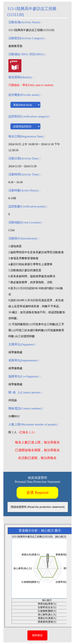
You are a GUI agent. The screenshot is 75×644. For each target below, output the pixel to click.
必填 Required (37, 493)
